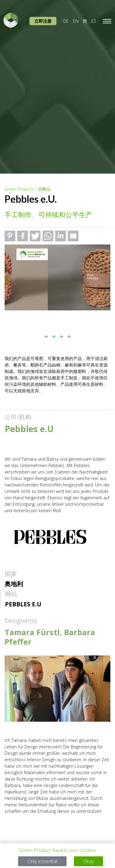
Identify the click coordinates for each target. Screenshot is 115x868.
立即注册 (43, 21)
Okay (88, 861)
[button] (10, 236)
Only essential (42, 861)
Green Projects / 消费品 (28, 189)
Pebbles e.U (23, 604)
